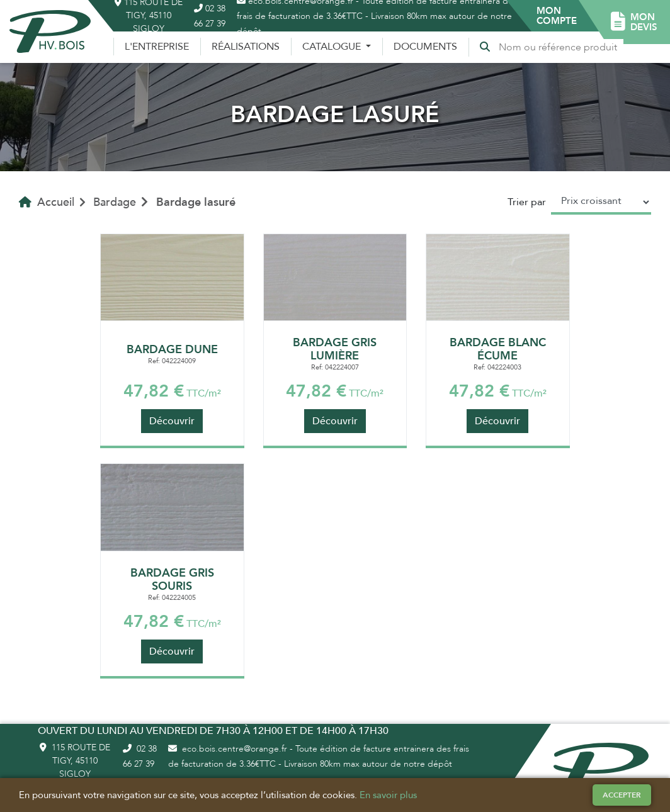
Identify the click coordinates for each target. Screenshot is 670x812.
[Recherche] (560, 47)
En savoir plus (388, 795)
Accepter (622, 795)
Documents (425, 47)
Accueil (47, 202)
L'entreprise (157, 47)
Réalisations (246, 47)
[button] (557, 16)
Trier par (527, 202)
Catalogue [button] (333, 47)
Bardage (115, 202)
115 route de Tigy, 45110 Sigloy (75, 761)
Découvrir (172, 421)
